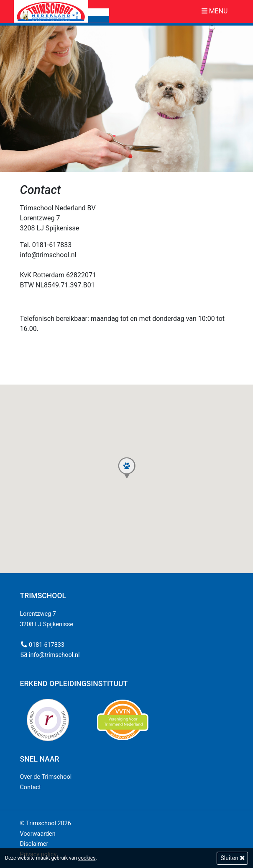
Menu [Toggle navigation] (215, 11)
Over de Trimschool (46, 777)
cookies (87, 858)
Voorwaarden (38, 834)
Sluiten (232, 858)
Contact (31, 787)
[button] (127, 468)
